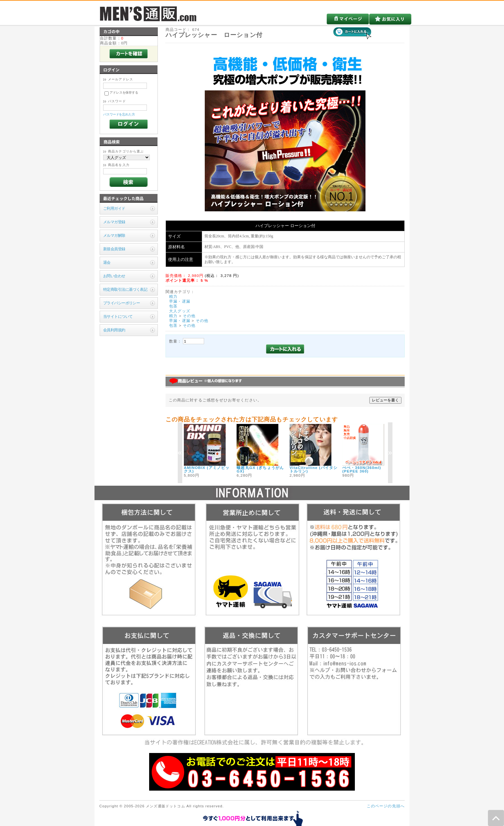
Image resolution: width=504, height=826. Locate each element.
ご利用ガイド (114, 208)
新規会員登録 (114, 249)
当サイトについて (118, 316)
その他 (189, 316)
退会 (107, 262)
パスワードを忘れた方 (119, 114)
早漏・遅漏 (180, 301)
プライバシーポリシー (122, 303)
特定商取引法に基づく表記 (125, 289)
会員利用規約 (114, 330)
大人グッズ (180, 311)
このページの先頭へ (386, 806)
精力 (173, 296)
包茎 (173, 306)
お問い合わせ (114, 276)
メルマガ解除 (114, 235)
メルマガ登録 (114, 222)
